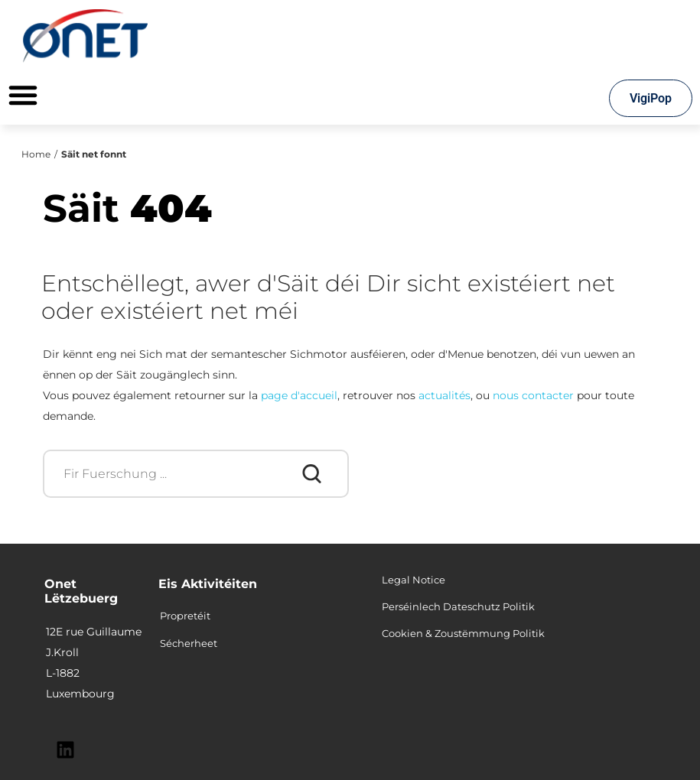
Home (36, 154)
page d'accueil (299, 395)
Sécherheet (189, 643)
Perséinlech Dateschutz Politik (458, 606)
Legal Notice (413, 580)
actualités (444, 395)
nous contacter (533, 395)
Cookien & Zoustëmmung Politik (463, 633)
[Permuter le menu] (23, 95)
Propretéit (185, 616)
